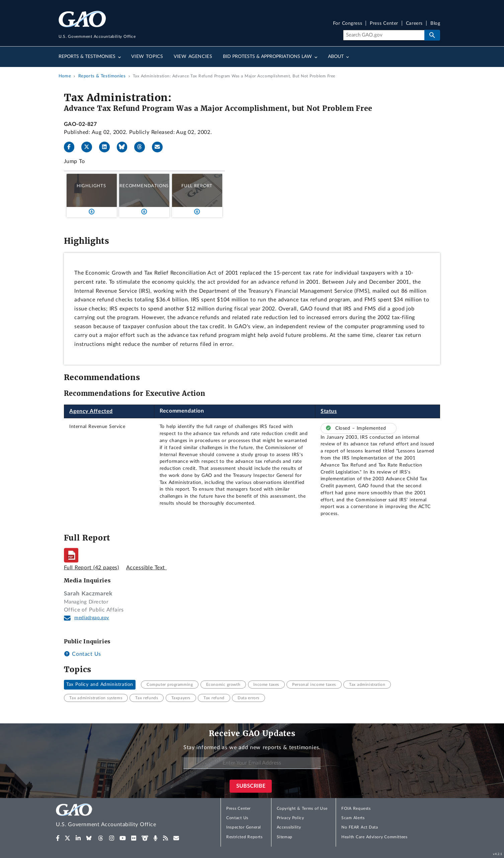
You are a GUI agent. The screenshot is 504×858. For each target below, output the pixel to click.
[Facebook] (72, 147)
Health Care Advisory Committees (374, 837)
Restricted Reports (244, 837)
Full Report (197, 186)
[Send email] (160, 147)
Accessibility (289, 827)
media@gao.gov (92, 618)
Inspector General (244, 827)
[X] (89, 147)
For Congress (348, 24)
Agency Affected (91, 411)
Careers (414, 24)
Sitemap (285, 837)
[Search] (384, 35)
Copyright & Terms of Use (302, 808)
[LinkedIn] (107, 147)
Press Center (384, 24)
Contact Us (82, 654)
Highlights (91, 186)
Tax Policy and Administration (100, 685)
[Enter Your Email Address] (252, 763)
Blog (435, 24)
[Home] (119, 816)
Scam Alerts (353, 818)
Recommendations (144, 186)
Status (329, 411)
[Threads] (142, 147)
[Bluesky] (125, 147)
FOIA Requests (356, 808)
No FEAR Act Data (360, 827)
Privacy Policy (290, 818)
